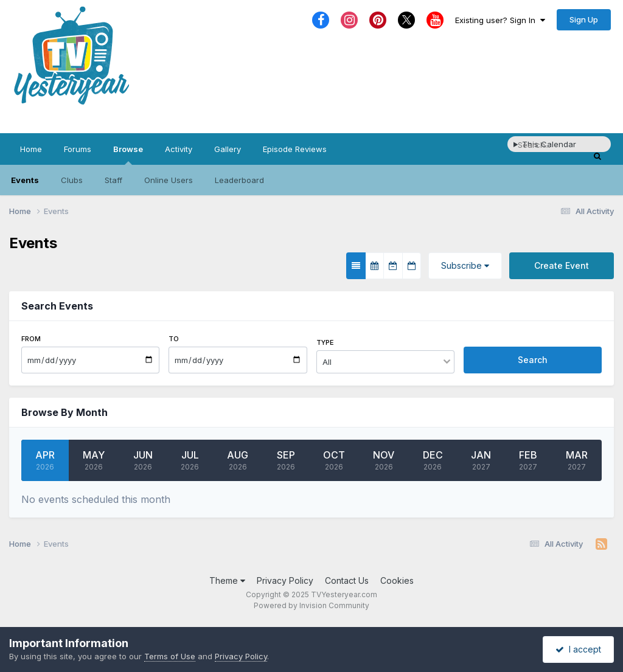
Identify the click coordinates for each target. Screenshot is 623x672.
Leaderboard (239, 180)
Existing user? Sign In (500, 20)
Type (325, 342)
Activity (179, 149)
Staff (113, 180)
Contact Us (347, 580)
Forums (78, 149)
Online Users (169, 180)
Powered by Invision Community (311, 605)
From (31, 339)
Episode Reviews (295, 149)
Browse (128, 154)
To (174, 339)
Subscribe (465, 265)
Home (31, 149)
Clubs (72, 180)
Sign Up (584, 19)
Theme (227, 580)
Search (533, 360)
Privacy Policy (285, 580)
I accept (578, 649)
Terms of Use (170, 656)
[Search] (553, 145)
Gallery (228, 149)
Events (25, 180)
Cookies (397, 580)
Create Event (562, 265)
